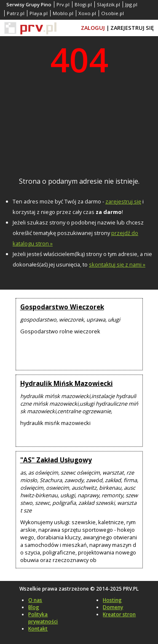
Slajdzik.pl (108, 4)
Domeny (113, 607)
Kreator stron (119, 614)
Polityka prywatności (43, 618)
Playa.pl (39, 13)
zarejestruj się (123, 201)
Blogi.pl (83, 4)
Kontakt (38, 629)
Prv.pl (63, 4)
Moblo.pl (63, 13)
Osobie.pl (112, 13)
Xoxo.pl (87, 13)
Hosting (112, 600)
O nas (35, 600)
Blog (34, 607)
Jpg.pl (131, 4)
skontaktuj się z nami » (117, 264)
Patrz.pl (16, 13)
